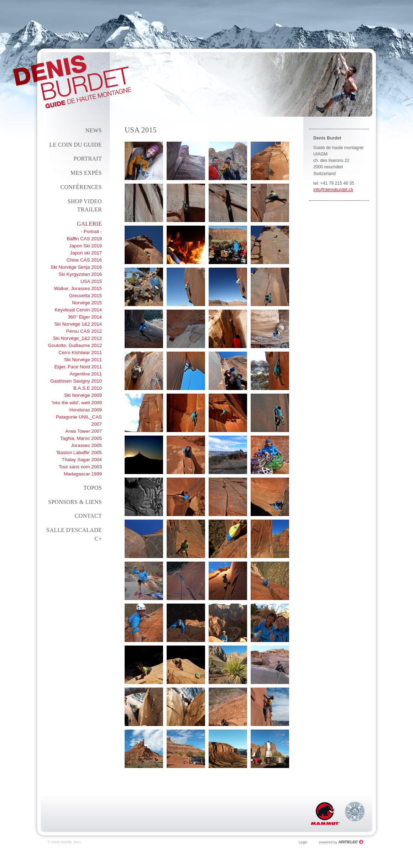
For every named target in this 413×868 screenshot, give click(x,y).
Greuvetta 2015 (85, 296)
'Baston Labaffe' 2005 (79, 453)
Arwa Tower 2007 (83, 431)
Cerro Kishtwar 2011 (80, 353)
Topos (93, 488)
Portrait (88, 159)
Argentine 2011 (86, 374)
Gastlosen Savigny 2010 (76, 381)
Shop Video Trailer (85, 206)
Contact (88, 516)
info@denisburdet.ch (333, 190)
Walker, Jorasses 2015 (78, 288)
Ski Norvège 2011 (83, 360)
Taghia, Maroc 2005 (81, 438)
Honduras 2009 (86, 410)
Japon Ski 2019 (85, 246)
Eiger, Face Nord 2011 (78, 367)
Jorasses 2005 (86, 445)
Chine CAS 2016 (84, 260)
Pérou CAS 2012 (84, 331)
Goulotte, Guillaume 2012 (75, 345)
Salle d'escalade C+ (74, 534)
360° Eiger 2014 (85, 317)
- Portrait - (91, 232)
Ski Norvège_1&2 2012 (77, 338)
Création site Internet (341, 842)
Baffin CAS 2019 (84, 239)
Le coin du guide (75, 145)
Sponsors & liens (75, 502)
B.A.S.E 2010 (88, 388)
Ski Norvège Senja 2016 (76, 267)
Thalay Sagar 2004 (82, 460)
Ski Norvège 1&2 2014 (78, 324)
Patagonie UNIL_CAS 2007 (79, 420)
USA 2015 (91, 281)
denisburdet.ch (72, 82)
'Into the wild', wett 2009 (77, 403)
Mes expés (86, 173)
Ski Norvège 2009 (83, 395)
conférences (81, 187)
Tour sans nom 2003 (80, 467)
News (94, 130)
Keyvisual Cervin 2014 (78, 310)
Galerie (89, 224)
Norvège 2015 (87, 303)
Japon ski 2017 (86, 253)
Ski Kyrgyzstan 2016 (80, 274)
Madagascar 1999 (83, 474)
